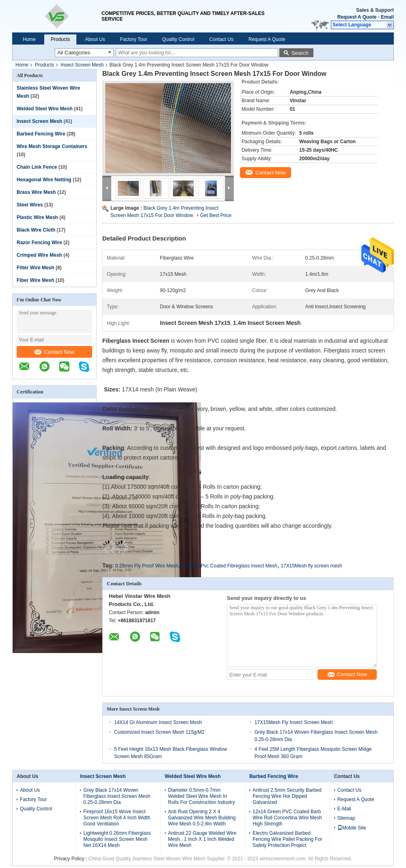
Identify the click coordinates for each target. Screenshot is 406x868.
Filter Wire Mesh (36, 268)
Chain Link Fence (37, 167)
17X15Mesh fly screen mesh (311, 566)
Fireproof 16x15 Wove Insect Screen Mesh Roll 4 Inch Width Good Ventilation (117, 818)
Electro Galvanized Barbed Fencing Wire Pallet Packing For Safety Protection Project (287, 839)
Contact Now (54, 352)
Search (300, 53)
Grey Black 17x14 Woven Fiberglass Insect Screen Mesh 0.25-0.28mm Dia (117, 796)
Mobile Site (352, 828)
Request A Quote (357, 17)
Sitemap (346, 818)
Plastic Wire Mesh (37, 217)
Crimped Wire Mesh (39, 255)
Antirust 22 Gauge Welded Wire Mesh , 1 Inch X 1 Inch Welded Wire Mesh (202, 839)
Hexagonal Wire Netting (44, 180)
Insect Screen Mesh (82, 65)
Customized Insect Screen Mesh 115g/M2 (159, 732)
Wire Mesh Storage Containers (52, 146)
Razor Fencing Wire (39, 243)
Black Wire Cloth (36, 230)
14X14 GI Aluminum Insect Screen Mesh (158, 722)
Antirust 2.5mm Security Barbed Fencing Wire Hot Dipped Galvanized (287, 796)
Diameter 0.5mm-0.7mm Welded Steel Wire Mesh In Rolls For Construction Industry (202, 796)
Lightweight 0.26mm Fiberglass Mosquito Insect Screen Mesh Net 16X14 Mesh (117, 839)
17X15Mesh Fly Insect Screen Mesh (294, 722)
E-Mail (344, 809)
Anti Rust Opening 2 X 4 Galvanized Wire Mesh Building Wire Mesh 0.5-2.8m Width (202, 818)
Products (60, 39)
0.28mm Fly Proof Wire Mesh (147, 566)
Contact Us (221, 39)
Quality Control (178, 39)
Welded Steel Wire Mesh (45, 109)
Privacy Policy (69, 859)
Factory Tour (134, 39)
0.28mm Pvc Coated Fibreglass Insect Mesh (230, 566)
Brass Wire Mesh (36, 192)
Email (387, 17)
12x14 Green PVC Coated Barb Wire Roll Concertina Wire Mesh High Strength (287, 818)
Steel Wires (30, 205)
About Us (95, 39)
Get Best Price (216, 215)
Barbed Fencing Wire (41, 134)
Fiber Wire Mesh (36, 280)
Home (29, 39)
